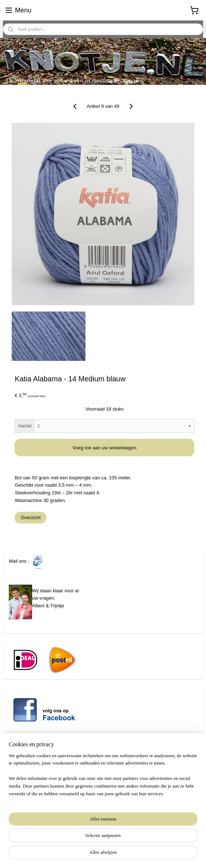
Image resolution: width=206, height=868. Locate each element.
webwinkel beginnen (113, 854)
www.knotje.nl (17, 791)
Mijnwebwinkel (170, 854)
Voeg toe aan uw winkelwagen (105, 448)
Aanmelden (27, 824)
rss (89, 854)
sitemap (76, 854)
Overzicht (30, 518)
